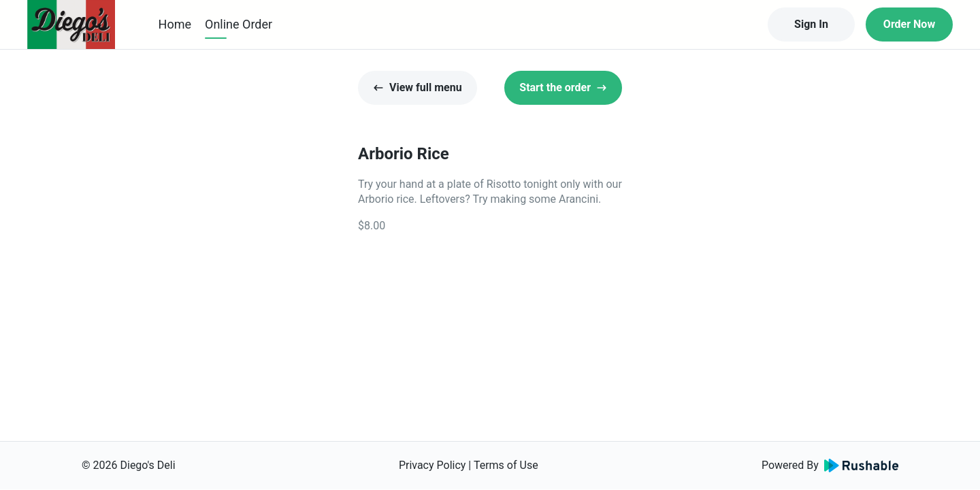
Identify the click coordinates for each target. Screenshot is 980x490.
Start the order (563, 87)
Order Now (909, 24)
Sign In (811, 24)
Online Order (239, 24)
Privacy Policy (432, 465)
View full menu (418, 87)
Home (175, 24)
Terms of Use (506, 465)
